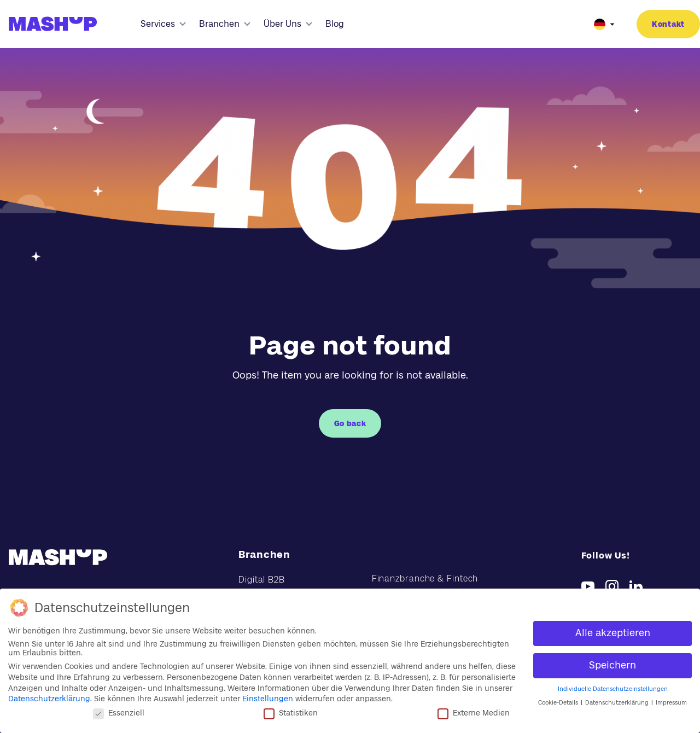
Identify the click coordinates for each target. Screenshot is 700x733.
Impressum (671, 703)
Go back (350, 423)
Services (163, 24)
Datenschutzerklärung (49, 699)
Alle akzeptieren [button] (613, 633)
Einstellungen (268, 699)
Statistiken (291, 713)
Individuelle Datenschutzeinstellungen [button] (613, 689)
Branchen (225, 24)
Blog (335, 24)
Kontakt (668, 24)
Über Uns (288, 24)
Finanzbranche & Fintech (425, 578)
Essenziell (119, 713)
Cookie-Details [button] (559, 703)
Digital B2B (262, 580)
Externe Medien (474, 713)
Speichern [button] (612, 665)
